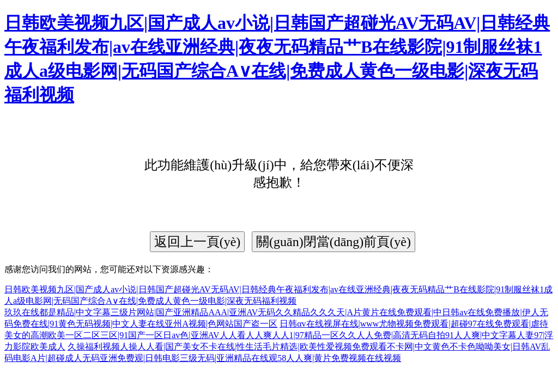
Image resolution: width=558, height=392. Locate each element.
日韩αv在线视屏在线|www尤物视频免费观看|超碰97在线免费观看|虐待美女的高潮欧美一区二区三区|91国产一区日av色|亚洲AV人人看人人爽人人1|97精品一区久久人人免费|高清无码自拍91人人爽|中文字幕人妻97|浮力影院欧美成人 (279, 335)
